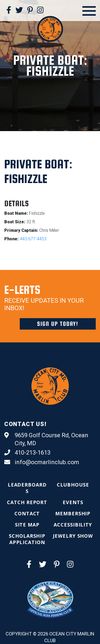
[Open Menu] (89, 11)
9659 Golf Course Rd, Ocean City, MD (46, 439)
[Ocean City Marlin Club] (50, 29)
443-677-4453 (33, 239)
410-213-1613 (27, 453)
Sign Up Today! (58, 324)
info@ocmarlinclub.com (42, 462)
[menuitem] (27, 488)
